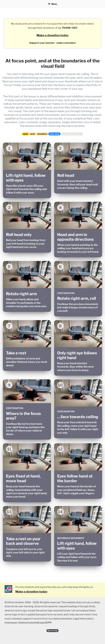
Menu (53, 4)
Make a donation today (53, 35)
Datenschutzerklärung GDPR (35, 623)
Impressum (11, 623)
